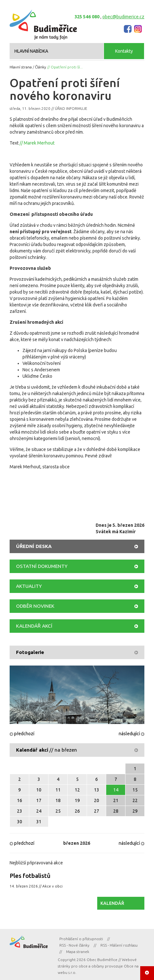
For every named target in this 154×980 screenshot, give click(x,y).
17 (39, 800)
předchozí (22, 734)
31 (39, 822)
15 (135, 790)
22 (135, 800)
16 (20, 800)
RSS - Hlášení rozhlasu (119, 945)
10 (39, 790)
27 (97, 811)
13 (97, 790)
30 (20, 822)
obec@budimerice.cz (123, 17)
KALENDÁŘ (112, 903)
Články (41, 67)
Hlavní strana (21, 67)
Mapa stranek (78, 952)
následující (132, 734)
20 (97, 800)
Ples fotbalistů (30, 876)
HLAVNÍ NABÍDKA (31, 51)
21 (116, 800)
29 (135, 811)
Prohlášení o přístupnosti (81, 939)
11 (58, 790)
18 (58, 800)
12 (77, 790)
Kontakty (124, 51)
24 (39, 811)
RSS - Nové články (74, 945)
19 (77, 800)
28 (116, 811)
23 (20, 811)
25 (58, 811)
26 (77, 811)
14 (116, 790)
